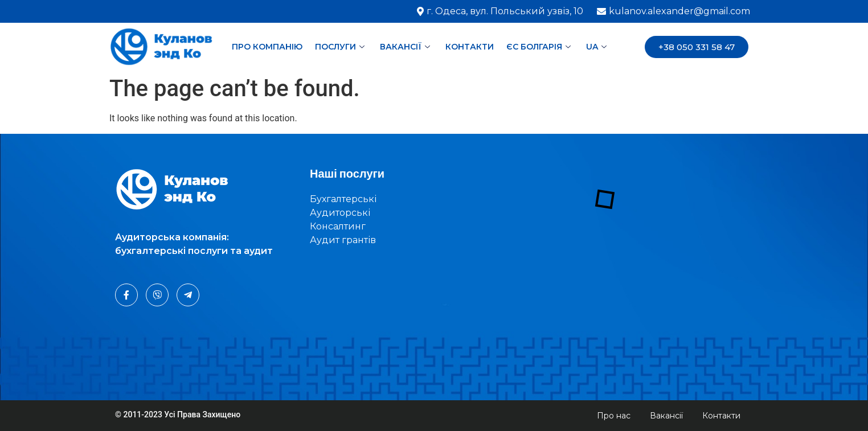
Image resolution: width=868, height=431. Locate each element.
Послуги (341, 47)
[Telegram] (188, 295)
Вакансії (406, 47)
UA (598, 47)
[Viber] (157, 295)
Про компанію (267, 47)
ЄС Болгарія (540, 47)
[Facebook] (126, 295)
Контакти (470, 47)
